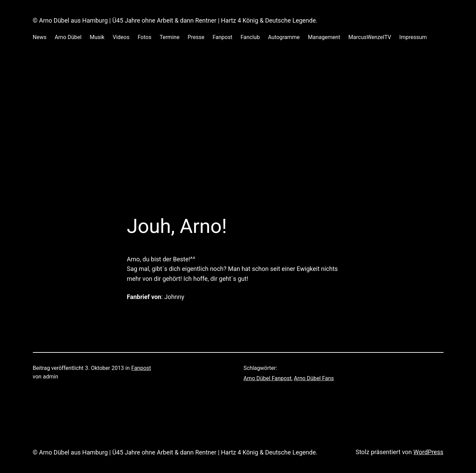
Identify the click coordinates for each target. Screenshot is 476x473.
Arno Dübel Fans (314, 378)
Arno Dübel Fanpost (268, 378)
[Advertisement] (238, 123)
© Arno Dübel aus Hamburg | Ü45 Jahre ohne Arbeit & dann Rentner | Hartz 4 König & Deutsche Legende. (175, 20)
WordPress (428, 452)
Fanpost (141, 368)
